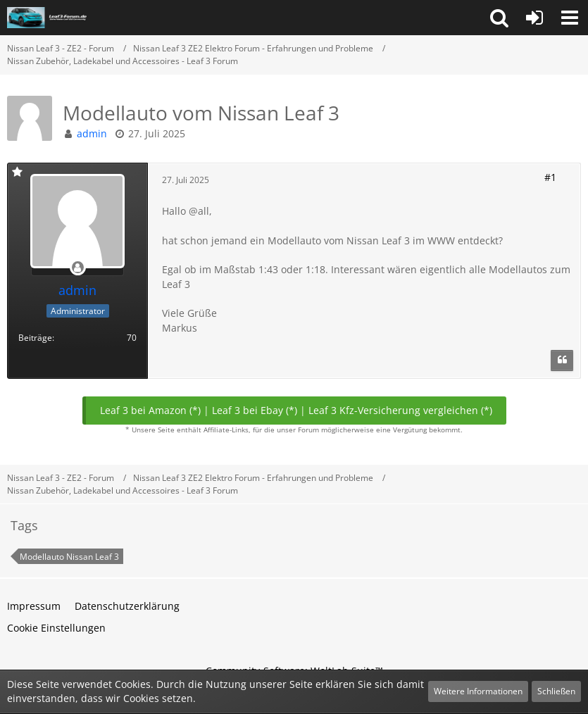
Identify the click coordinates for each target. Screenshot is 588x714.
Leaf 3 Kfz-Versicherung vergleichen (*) (400, 410)
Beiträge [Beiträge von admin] (35, 338)
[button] (499, 18)
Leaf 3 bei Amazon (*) (150, 410)
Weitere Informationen (478, 691)
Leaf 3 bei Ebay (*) (255, 410)
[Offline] (77, 268)
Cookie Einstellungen (56, 628)
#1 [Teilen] (550, 177)
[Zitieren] (562, 361)
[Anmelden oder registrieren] (534, 18)
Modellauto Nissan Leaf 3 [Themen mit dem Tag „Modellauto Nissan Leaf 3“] (69, 557)
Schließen (556, 691)
